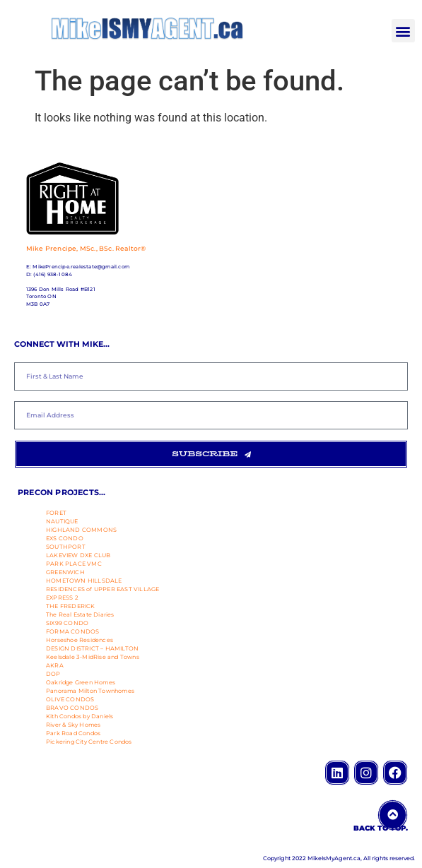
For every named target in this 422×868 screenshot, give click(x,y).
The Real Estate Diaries (80, 614)
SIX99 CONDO (67, 623)
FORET (56, 513)
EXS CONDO (65, 538)
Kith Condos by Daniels (80, 716)
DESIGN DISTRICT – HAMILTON (92, 648)
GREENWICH (65, 572)
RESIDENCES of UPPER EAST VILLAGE (102, 589)
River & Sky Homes (73, 725)
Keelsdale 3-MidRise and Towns (93, 657)
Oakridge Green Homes (81, 682)
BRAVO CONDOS (72, 708)
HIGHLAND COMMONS (81, 530)
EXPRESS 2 (62, 598)
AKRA (55, 665)
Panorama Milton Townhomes (90, 691)
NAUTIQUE (62, 521)
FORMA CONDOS (72, 631)
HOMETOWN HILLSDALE (84, 581)
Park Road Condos (73, 733)
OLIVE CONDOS (70, 699)
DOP (53, 674)
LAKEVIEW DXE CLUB (78, 555)
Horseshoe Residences (80, 640)
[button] (403, 31)
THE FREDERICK (71, 606)
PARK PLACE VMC (74, 564)
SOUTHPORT (66, 547)
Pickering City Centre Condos (89, 742)
